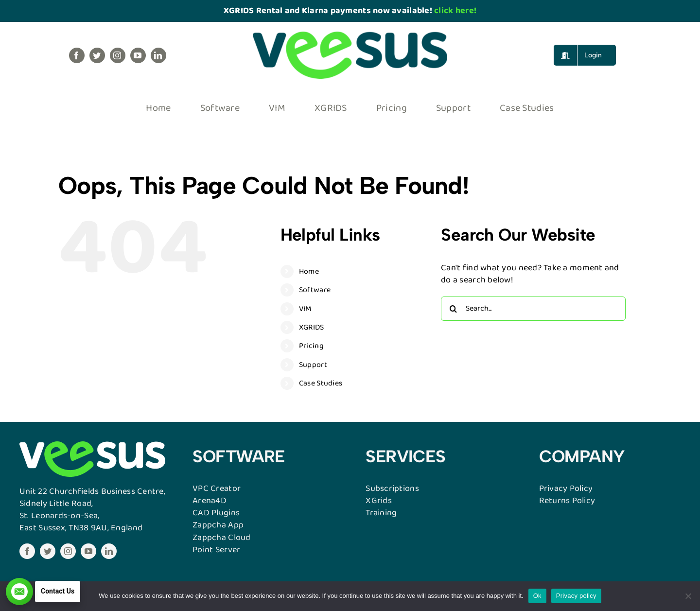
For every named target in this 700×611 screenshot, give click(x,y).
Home (309, 271)
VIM (305, 309)
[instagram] (118, 55)
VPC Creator (217, 489)
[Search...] (533, 309)
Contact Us (58, 591)
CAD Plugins (216, 513)
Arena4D (210, 501)
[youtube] (138, 55)
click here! (455, 11)
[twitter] (97, 55)
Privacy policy (576, 596)
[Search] (453, 309)
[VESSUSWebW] (92, 446)
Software (315, 290)
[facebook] (77, 55)
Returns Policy (567, 501)
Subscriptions (392, 489)
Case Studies (321, 383)
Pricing (311, 346)
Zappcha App (218, 525)
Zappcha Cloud (222, 538)
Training (381, 513)
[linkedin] (158, 55)
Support (313, 365)
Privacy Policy (566, 489)
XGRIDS (312, 327)
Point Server (216, 550)
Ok (537, 596)
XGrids (379, 501)
